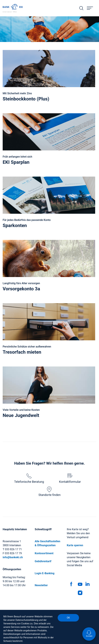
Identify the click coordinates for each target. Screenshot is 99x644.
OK (68, 618)
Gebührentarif (43, 561)
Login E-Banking (44, 573)
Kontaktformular (70, 478)
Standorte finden (50, 492)
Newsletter (41, 585)
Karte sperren (75, 545)
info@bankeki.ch (13, 557)
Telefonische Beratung (29, 478)
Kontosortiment (44, 553)
